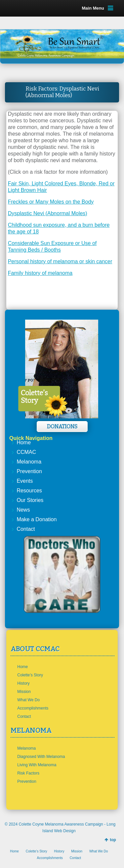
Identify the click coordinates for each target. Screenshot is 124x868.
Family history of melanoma (40, 273)
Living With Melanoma (37, 765)
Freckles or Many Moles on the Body (51, 202)
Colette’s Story (30, 675)
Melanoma (29, 462)
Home (24, 442)
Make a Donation (37, 519)
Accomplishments (33, 708)
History (23, 683)
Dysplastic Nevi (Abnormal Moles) (48, 213)
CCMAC (26, 452)
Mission (24, 692)
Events (25, 481)
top (113, 840)
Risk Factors (28, 773)
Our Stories (30, 500)
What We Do (28, 700)
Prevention (29, 471)
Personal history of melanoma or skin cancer (60, 261)
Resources (29, 491)
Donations (62, 427)
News (23, 510)
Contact (26, 529)
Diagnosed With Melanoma (41, 757)
